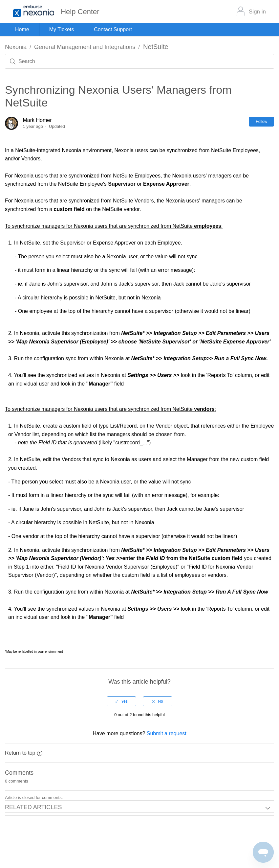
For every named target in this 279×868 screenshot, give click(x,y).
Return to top (24, 753)
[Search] (139, 61)
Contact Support (113, 29)
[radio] (121, 701)
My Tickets (62, 29)
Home (22, 29)
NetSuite (156, 47)
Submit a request (167, 733)
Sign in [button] (257, 12)
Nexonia (16, 47)
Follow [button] (261, 122)
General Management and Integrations (85, 47)
